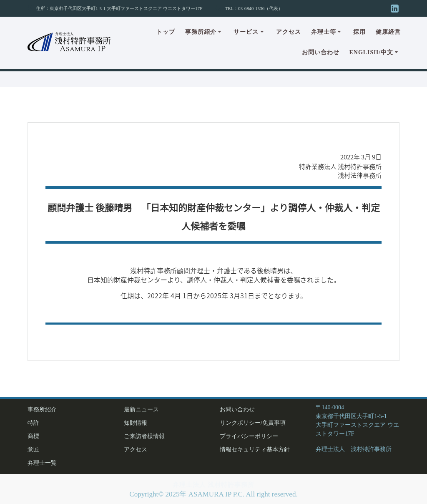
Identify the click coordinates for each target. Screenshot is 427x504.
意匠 (33, 450)
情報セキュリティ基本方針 (255, 450)
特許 (33, 423)
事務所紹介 (201, 32)
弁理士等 (324, 32)
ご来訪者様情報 (144, 436)
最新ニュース (141, 409)
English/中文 (371, 52)
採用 (359, 32)
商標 (33, 436)
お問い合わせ (321, 52)
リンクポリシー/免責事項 (253, 423)
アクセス (289, 32)
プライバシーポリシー (249, 436)
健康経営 (388, 32)
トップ (166, 32)
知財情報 (136, 423)
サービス (246, 32)
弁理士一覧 (42, 463)
